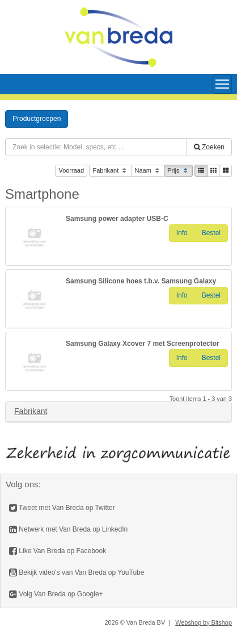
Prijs (178, 171)
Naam (148, 171)
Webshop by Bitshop (204, 622)
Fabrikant (110, 171)
